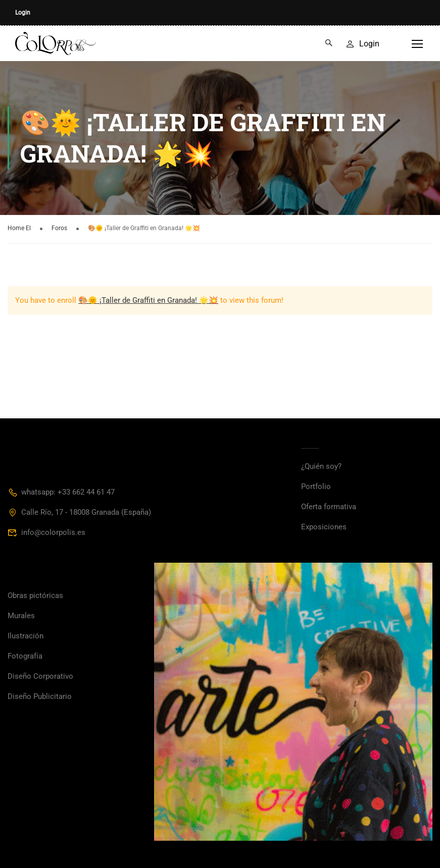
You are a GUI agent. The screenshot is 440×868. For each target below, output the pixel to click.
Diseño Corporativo (40, 676)
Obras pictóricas (35, 595)
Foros (59, 228)
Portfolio (316, 486)
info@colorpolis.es (46, 532)
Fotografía (25, 656)
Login (23, 13)
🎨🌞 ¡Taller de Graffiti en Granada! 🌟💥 (148, 300)
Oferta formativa (329, 507)
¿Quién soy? (321, 466)
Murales (21, 616)
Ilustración (26, 636)
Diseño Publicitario (40, 696)
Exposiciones (324, 527)
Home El (19, 228)
